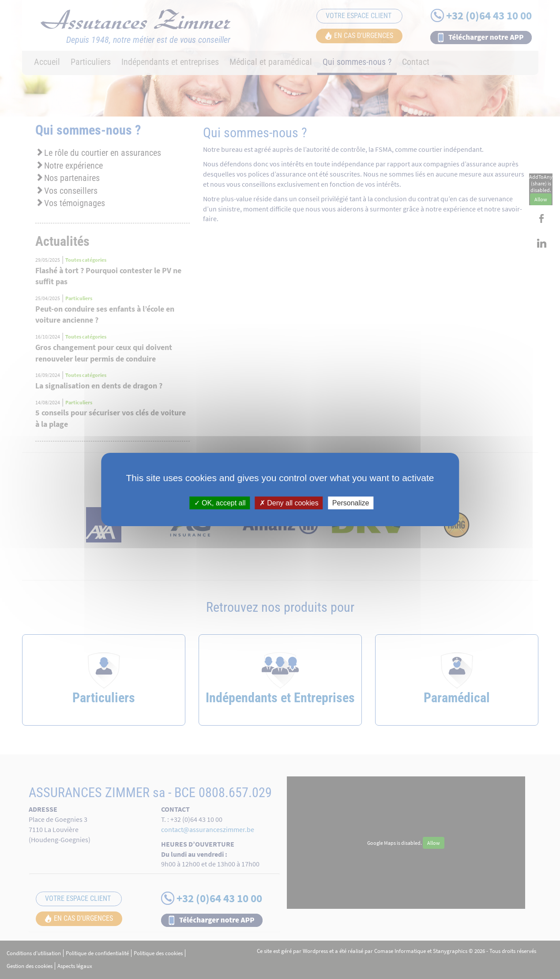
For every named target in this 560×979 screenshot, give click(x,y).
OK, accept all (220, 503)
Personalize (351, 503)
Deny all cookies (289, 503)
